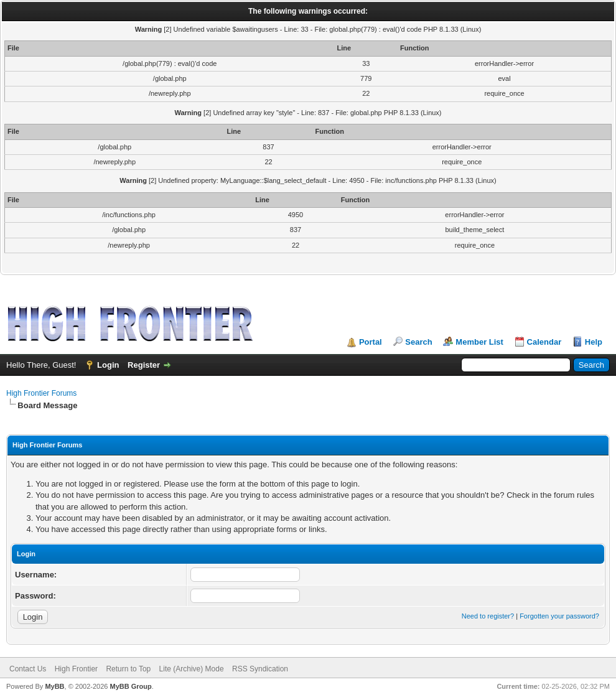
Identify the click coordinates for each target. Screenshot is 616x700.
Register (144, 365)
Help (594, 342)
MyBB (54, 686)
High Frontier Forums (41, 393)
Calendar (544, 342)
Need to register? (488, 616)
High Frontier (76, 669)
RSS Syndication (260, 669)
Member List (479, 342)
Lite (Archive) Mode (192, 669)
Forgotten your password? (559, 616)
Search (418, 342)
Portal (371, 342)
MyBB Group (130, 686)
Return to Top (128, 669)
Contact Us (28, 669)
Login (108, 365)
